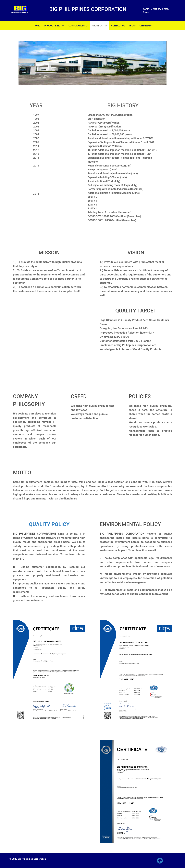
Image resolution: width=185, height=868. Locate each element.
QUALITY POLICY (49, 524)
